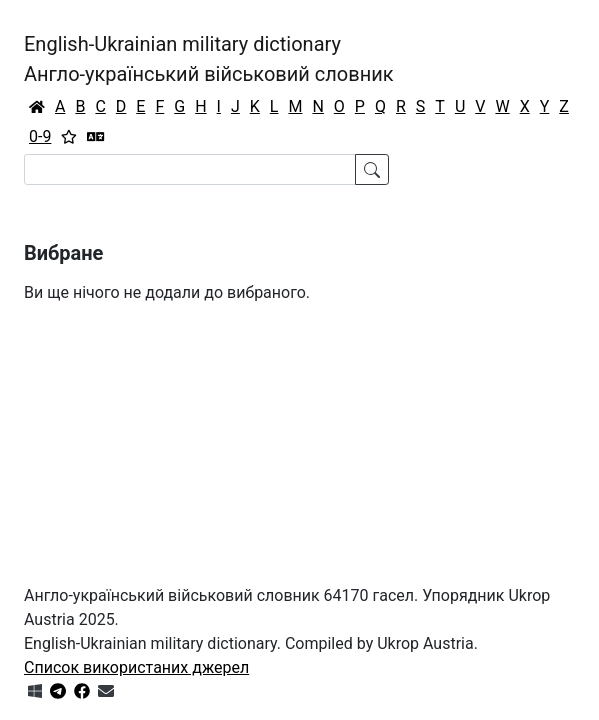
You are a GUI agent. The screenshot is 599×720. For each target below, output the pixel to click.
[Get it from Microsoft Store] (35, 691)
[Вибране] (69, 137)
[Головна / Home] (37, 107)
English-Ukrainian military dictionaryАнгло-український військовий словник (209, 59)
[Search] (190, 169)
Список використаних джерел (136, 667)
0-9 (40, 136)
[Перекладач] (96, 137)
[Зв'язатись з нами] (106, 691)
